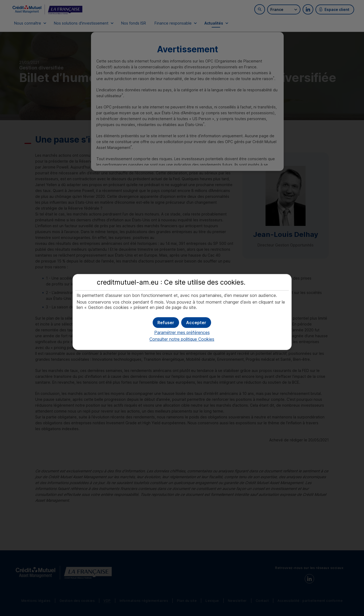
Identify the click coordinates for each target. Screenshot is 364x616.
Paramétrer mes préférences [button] (182, 332)
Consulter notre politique (182, 339)
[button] (196, 323)
